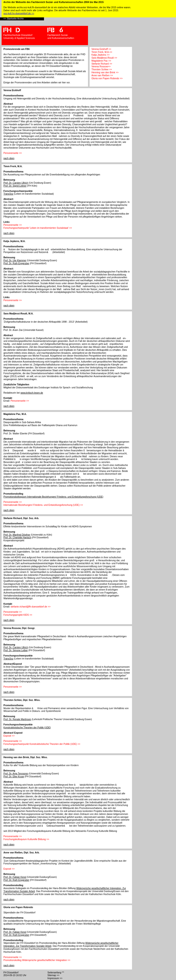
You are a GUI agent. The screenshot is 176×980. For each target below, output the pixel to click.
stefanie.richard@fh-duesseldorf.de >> (30, 607)
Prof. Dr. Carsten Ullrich (16, 183)
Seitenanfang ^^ (56, 973)
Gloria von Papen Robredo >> (107, 78)
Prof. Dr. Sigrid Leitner (15, 186)
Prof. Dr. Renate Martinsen (17, 719)
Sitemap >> (53, 975)
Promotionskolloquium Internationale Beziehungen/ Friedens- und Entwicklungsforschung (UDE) (53, 497)
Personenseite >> (13, 153)
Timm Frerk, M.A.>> (102, 52)
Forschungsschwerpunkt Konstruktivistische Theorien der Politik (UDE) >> (42, 744)
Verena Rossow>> (101, 67)
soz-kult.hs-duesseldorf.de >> (19, 13)
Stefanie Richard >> (102, 64)
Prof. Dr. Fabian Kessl (15, 877)
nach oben (9, 158)
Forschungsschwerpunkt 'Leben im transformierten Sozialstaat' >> (38, 228)
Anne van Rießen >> (102, 75)
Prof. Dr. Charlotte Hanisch (17, 538)
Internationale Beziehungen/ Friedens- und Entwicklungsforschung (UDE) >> (43, 505)
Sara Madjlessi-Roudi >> (104, 58)
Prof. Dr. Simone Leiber (16, 650)
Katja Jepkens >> (100, 55)
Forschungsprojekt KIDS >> (18, 615)
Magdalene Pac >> (101, 61)
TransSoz (8, 194)
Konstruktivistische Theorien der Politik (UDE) (27, 728)
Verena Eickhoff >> (101, 49)
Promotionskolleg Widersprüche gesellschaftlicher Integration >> (37, 960)
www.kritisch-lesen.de (32, 393)
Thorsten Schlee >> (102, 69)
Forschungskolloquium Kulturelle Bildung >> (26, 839)
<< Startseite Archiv (14, 19)
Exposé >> (9, 736)
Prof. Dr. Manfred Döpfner (17, 535)
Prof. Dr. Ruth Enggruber (16, 263)
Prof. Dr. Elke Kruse (14, 777)
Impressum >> (55, 978)
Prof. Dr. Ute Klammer (15, 260)
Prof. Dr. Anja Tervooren (16, 774)
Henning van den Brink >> (105, 72)
